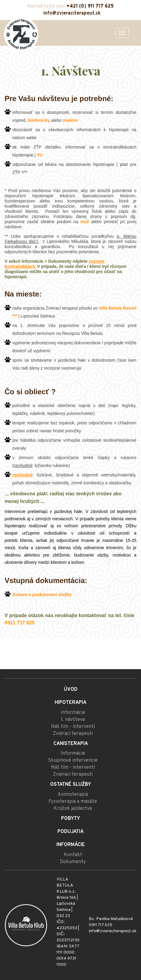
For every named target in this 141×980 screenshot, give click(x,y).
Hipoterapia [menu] (70, 703)
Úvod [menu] (71, 690)
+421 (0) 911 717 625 (90, 6)
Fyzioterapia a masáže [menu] (73, 802)
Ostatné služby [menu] (70, 785)
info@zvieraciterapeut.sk (72, 13)
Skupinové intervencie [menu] (73, 760)
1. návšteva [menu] (73, 720)
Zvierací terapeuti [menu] (73, 734)
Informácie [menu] (73, 713)
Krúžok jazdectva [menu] (73, 809)
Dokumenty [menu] (73, 862)
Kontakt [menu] (73, 855)
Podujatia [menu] (70, 832)
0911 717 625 (101, 925)
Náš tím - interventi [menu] (73, 727)
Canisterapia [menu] (71, 744)
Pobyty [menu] (70, 819)
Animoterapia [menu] (73, 795)
